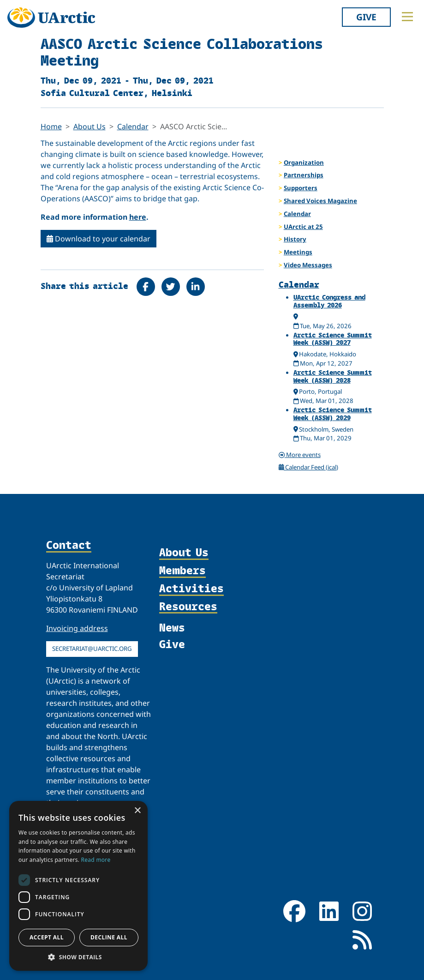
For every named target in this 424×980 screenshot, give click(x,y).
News (172, 627)
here (138, 217)
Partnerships (304, 175)
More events (300, 455)
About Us (90, 126)
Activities (191, 589)
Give (366, 17)
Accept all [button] (47, 937)
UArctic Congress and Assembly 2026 (329, 301)
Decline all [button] (109, 937)
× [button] (137, 811)
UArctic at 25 (303, 227)
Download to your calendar (99, 239)
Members (182, 571)
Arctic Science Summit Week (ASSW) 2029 (333, 414)
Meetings (298, 252)
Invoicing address (77, 628)
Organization (304, 162)
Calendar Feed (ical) (309, 467)
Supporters (301, 188)
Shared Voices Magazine (320, 201)
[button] (78, 957)
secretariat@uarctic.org (92, 649)
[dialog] (78, 886)
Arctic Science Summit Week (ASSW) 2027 (333, 339)
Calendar (133, 126)
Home (51, 126)
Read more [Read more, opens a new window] (96, 860)
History (295, 239)
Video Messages (308, 265)
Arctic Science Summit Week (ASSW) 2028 (333, 376)
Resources (188, 607)
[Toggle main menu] (407, 17)
